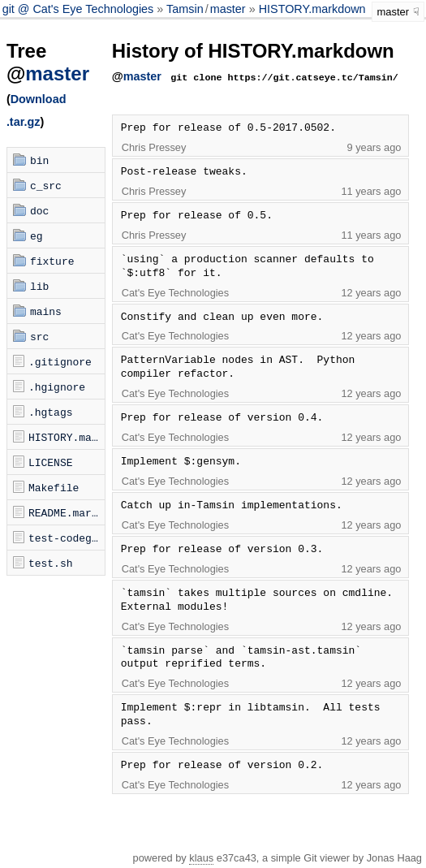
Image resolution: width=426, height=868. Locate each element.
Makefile (54, 487)
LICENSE (51, 462)
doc (39, 210)
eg (37, 235)
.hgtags (51, 412)
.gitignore (60, 361)
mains (46, 311)
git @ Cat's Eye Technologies (80, 9)
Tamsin (185, 9)
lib (39, 286)
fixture (52, 261)
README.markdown (67, 512)
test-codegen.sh (67, 538)
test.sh (51, 563)
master (228, 9)
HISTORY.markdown (312, 9)
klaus (201, 858)
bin (39, 160)
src (39, 336)
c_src (46, 185)
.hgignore (57, 386)
